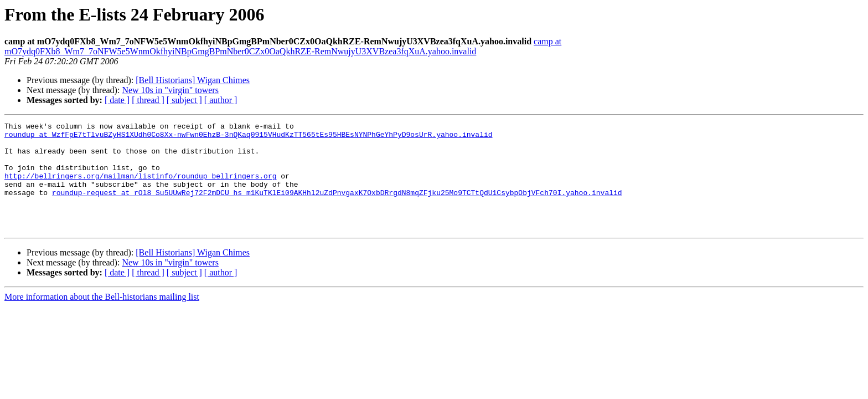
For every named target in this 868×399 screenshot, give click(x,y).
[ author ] (221, 100)
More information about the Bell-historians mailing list (102, 318)
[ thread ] (148, 100)
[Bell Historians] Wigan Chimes (193, 80)
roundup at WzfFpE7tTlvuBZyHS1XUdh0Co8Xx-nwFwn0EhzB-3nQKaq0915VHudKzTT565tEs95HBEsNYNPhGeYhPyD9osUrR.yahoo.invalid (248, 137)
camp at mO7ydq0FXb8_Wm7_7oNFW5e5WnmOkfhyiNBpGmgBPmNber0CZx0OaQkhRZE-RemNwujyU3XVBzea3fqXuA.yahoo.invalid (283, 46)
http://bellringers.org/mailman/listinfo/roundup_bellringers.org (140, 187)
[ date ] (117, 100)
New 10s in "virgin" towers (170, 90)
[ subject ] (184, 100)
